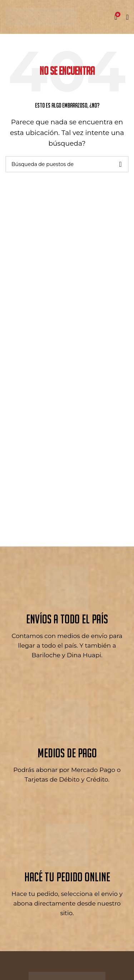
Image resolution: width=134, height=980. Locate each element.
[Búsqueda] (67, 164)
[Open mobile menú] (127, 17)
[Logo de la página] (41, 16)
